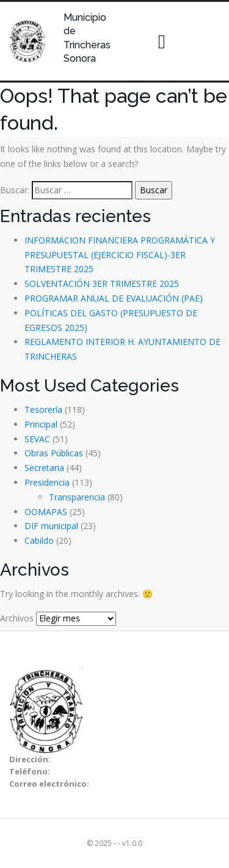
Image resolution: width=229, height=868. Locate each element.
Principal (41, 424)
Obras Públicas (54, 453)
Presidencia (47, 482)
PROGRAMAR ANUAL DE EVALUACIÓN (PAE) (114, 298)
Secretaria (44, 468)
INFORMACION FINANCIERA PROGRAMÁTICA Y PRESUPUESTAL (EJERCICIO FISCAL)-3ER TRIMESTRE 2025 (120, 255)
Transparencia (77, 497)
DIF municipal (51, 526)
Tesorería (43, 410)
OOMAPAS (46, 512)
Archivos (17, 618)
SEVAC (37, 439)
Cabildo (39, 540)
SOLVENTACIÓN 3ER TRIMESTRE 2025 (102, 284)
